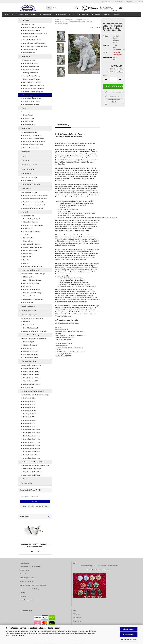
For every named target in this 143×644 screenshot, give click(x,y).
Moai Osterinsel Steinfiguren (31, 79)
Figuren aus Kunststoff (28, 169)
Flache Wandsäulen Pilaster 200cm (32, 462)
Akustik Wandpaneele (28, 306)
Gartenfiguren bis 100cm (30, 70)
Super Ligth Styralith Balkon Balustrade (34, 46)
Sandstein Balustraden (29, 49)
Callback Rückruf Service (27, 578)
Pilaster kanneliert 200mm (31, 445)
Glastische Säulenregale (28, 315)
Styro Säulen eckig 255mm (31, 378)
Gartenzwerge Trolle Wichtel (31, 82)
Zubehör (25, 235)
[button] (118, 2)
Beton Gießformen (28, 53)
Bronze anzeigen (27, 112)
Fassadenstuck (26, 189)
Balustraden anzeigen (28, 24)
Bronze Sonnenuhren (29, 125)
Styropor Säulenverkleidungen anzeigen (34, 339)
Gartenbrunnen (45, 14)
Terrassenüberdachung (28, 310)
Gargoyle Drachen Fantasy (31, 76)
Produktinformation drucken (114, 101)
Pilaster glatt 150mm (29, 411)
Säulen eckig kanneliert (30, 351)
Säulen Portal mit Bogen (30, 355)
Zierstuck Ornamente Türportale (32, 225)
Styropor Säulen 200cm (28, 361)
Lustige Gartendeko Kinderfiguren (33, 89)
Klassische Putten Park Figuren (32, 92)
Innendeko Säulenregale (30, 328)
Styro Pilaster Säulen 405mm (31, 475)
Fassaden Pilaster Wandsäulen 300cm (34, 199)
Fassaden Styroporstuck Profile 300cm (34, 196)
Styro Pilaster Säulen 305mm (31, 472)
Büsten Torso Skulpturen (30, 104)
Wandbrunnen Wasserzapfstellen (33, 138)
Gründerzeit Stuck (28, 238)
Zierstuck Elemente (28, 296)
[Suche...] (49, 8)
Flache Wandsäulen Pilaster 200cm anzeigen (35, 466)
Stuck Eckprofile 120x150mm (31, 247)
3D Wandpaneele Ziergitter (31, 232)
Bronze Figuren (27, 115)
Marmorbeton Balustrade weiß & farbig (34, 34)
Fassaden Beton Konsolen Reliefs (33, 208)
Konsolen (25, 260)
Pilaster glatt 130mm (29, 404)
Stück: (105, 75)
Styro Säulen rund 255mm (30, 368)
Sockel (72, 14)
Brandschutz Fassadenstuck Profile (33, 205)
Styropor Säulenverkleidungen (30, 335)
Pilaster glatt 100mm (29, 398)
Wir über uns (107, 2)
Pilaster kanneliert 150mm (31, 442)
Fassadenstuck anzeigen (29, 192)
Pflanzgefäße (60, 14)
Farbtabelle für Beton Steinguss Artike (98, 570)
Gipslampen (26, 257)
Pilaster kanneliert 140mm (31, 439)
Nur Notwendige (129, 635)
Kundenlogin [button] (129, 2)
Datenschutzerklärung (18, 635)
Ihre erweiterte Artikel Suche (35, 507)
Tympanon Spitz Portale (30, 358)
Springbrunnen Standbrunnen (31, 135)
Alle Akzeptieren (129, 629)
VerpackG (23, 574)
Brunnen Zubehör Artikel (30, 148)
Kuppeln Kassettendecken (31, 290)
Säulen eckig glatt (28, 348)
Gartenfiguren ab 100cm (30, 73)
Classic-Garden (95, 27)
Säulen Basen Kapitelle (30, 222)
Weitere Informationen (129, 639)
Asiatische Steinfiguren (30, 63)
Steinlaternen (83, 14)
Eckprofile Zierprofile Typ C (31, 219)
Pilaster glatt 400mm (29, 426)
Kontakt (22, 593)
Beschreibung (63, 124)
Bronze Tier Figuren (28, 118)
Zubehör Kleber (27, 302)
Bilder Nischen (27, 228)
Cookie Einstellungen (26, 600)
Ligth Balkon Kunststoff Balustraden (34, 43)
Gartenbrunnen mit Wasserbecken (33, 142)
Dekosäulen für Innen (29, 325)
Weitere (117, 14)
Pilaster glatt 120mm (29, 401)
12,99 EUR (35, 551)
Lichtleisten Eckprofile (29, 250)
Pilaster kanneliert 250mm (31, 449)
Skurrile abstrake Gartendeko (31, 98)
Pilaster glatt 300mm (29, 420)
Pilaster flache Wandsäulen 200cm (33, 202)
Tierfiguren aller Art (28, 95)
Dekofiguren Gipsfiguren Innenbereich (34, 331)
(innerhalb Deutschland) (120, 49)
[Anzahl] (113, 80)
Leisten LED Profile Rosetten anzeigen (33, 274)
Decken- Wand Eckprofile (30, 283)
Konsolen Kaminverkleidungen (32, 293)
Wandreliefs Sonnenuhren (30, 101)
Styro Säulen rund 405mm (30, 375)
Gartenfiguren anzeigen (29, 60)
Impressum (23, 596)
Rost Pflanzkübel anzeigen (30, 177)
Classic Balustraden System (31, 30)
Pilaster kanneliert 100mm (31, 430)
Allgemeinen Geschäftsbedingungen (31, 589)
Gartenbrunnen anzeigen (29, 132)
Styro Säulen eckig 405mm (31, 384)
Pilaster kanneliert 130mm (31, 436)
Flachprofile (26, 286)
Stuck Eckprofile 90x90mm (31, 244)
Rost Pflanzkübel (26, 174)
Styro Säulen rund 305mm (30, 372)
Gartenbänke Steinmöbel (101, 14)
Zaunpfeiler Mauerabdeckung (30, 184)
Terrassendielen (26, 483)
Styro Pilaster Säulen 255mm (31, 469)
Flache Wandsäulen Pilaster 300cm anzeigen (35, 395)
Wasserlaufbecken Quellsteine (32, 145)
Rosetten (25, 263)
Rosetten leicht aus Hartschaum (32, 280)
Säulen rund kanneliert (29, 345)
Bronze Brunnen (27, 121)
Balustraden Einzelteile (29, 37)
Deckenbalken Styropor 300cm (32, 299)
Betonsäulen (25, 479)
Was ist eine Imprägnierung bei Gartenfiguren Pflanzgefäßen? (98, 566)
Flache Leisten (27, 241)
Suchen (35, 502)
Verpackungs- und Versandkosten (30, 566)
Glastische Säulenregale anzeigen (32, 319)
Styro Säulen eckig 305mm (31, 381)
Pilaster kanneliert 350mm (31, 455)
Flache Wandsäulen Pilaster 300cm (32, 391)
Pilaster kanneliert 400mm (31, 458)
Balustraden (8, 14)
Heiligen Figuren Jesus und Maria (33, 85)
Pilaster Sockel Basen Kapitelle (32, 266)
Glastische (26, 322)
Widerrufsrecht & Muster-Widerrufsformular (33, 585)
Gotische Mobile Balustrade (31, 40)
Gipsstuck (24, 212)
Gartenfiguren (22, 14)
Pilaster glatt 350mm (29, 423)
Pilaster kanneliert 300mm (31, 452)
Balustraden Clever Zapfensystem (33, 27)
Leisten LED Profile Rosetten (30, 270)
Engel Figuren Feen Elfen (30, 66)
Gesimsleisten (27, 254)
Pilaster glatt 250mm (29, 417)
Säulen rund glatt (28, 342)
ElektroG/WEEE (24, 570)
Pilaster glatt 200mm (29, 414)
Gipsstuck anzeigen (28, 216)
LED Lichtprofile (27, 277)
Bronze (34, 14)
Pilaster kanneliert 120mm (31, 433)
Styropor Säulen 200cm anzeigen (32, 365)
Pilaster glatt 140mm (29, 408)
